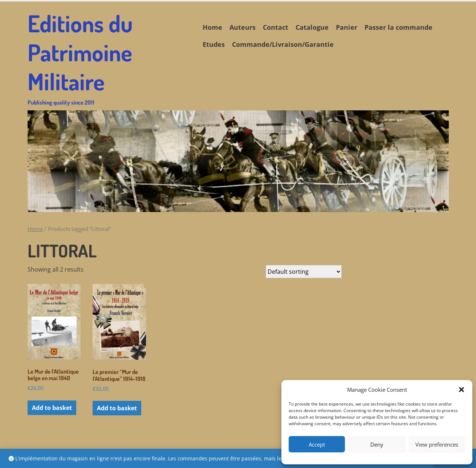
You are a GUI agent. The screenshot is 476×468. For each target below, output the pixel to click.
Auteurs (243, 27)
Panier (347, 27)
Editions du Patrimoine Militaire (110, 57)
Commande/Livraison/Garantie (283, 44)
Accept (317, 444)
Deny (377, 444)
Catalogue (312, 27)
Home (212, 27)
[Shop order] (304, 272)
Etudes (214, 44)
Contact (276, 27)
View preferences (437, 444)
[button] (461, 390)
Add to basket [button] (52, 408)
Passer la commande (398, 27)
